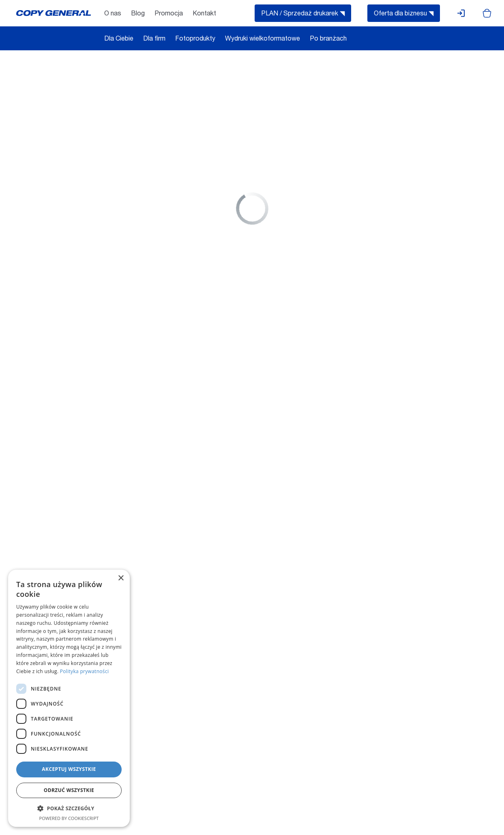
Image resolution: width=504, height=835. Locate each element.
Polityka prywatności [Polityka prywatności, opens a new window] (84, 671)
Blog (138, 14)
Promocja (169, 14)
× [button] (121, 578)
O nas (113, 14)
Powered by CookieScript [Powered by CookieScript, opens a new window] (69, 818)
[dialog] (69, 698)
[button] (69, 808)
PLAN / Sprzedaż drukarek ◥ (303, 14)
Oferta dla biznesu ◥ (404, 14)
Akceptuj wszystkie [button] (69, 769)
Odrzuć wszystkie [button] (69, 790)
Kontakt (204, 14)
